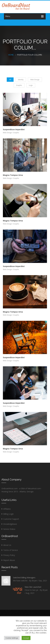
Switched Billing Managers (24, 578)
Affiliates (7, 509)
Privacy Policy (9, 555)
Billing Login (8, 514)
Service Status (9, 529)
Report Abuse (9, 560)
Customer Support (11, 519)
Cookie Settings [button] (12, 638)
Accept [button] (26, 638)
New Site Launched (33, 587)
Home (11, 55)
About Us (7, 545)
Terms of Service (11, 550)
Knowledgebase (10, 524)
